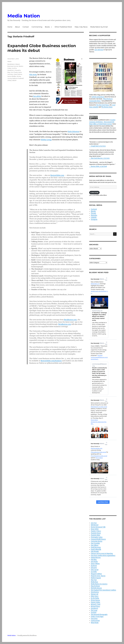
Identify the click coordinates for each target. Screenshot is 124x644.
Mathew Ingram (96, 578)
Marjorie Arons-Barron (98, 576)
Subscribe (94, 193)
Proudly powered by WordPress (27, 636)
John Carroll (95, 570)
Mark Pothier (18, 74)
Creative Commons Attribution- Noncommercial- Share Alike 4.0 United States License (102, 122)
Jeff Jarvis (94, 568)
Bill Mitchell (95, 525)
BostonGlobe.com (57, 175)
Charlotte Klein (95, 535)
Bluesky (93, 211)
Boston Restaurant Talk (98, 527)
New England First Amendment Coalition (103, 590)
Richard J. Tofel (96, 604)
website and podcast (98, 97)
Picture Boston (95, 600)
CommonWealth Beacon (98, 539)
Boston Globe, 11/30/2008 (99, 166)
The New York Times (103, 105)
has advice (37, 96)
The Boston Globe (107, 107)
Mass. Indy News (81, 27)
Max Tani (94, 580)
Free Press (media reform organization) (103, 555)
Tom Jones (94, 619)
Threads (93, 213)
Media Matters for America (99, 584)
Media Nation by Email (99, 27)
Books (47, 27)
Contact (26, 27)
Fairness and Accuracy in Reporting (102, 553)
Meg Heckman (95, 586)
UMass (9, 80)
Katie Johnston (74, 131)
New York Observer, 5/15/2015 (100, 158)
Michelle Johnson (96, 588)
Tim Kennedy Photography (99, 614)
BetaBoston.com (70, 320)
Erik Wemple (95, 551)
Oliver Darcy (95, 596)
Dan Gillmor (95, 545)
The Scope (94, 610)
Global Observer (96, 558)
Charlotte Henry (96, 533)
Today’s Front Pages (97, 617)
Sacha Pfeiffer (12, 76)
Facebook (94, 209)
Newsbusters (95, 592)
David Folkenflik (96, 549)
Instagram (94, 219)
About (17, 27)
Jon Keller (94, 572)
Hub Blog (94, 560)
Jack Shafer (94, 562)
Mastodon (94, 215)
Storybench (94, 608)
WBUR (14, 80)
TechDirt (94, 612)
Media (9, 61)
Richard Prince (95, 606)
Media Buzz (94, 582)
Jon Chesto (14, 72)
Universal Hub (95, 621)
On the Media (95, 598)
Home (10, 27)
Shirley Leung (46, 140)
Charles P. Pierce (96, 531)
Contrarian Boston (97, 541)
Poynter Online (95, 602)
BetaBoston (11, 64)
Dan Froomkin (95, 543)
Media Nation (24, 16)
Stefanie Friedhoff (18, 78)
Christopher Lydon (97, 537)
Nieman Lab (95, 594)
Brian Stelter (95, 529)
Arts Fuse (94, 523)
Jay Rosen (94, 566)
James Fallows (95, 564)
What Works (95, 623)
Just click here (99, 50)
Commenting (37, 27)
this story (33, 75)
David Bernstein (96, 547)
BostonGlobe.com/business (51, 361)
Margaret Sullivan (96, 574)
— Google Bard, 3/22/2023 (97, 146)
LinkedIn (94, 217)
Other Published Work (63, 27)
